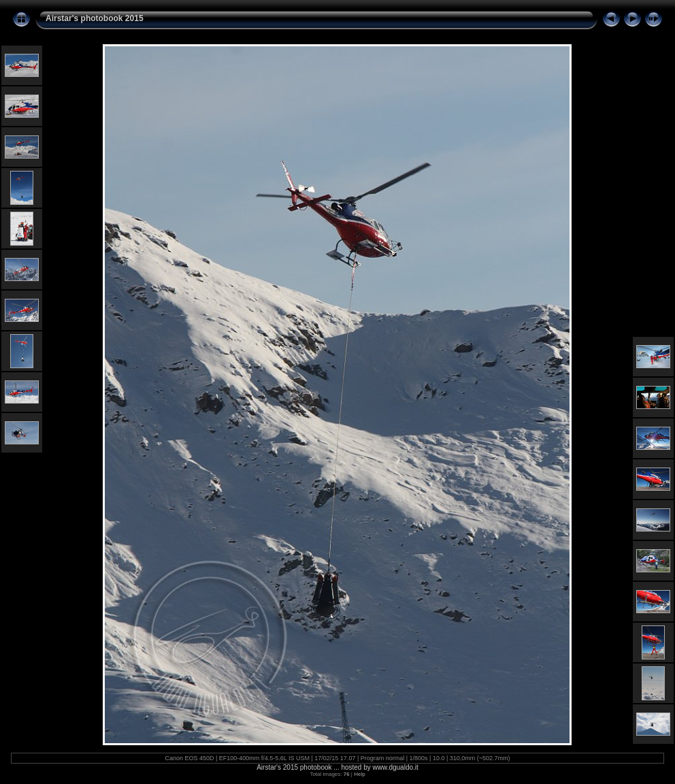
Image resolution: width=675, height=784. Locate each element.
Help (359, 774)
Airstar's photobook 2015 (95, 18)
